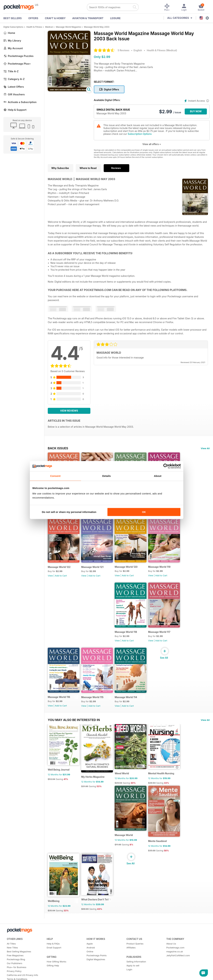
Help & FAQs (53, 959)
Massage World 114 (129, 706)
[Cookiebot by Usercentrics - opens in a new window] (166, 466)
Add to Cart (61, 580)
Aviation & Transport (88, 18)
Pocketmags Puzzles (18, 56)
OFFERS (33, 18)
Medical (49, 27)
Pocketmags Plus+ (17, 64)
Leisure (115, 18)
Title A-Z (11, 71)
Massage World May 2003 (97, 27)
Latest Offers (14, 87)
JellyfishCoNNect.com (178, 971)
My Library (12, 41)
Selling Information (136, 977)
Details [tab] (107, 476)
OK (144, 512)
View (50, 580)
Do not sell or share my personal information (69, 512)
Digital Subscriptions (13, 27)
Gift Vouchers (14, 94)
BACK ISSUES (58, 448)
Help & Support (15, 110)
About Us (171, 959)
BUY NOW (196, 111)
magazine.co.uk (175, 967)
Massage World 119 (164, 571)
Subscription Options (140, 134)
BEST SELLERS (13, 18)
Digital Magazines (96, 975)
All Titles (11, 959)
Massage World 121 (94, 571)
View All (205, 448)
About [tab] (158, 476)
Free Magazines (15, 971)
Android (91, 963)
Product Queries (135, 959)
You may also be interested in (74, 728)
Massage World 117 (164, 638)
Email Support (54, 963)
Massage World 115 (94, 706)
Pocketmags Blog (16, 975)
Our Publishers (14, 978)
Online (90, 967)
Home (9, 33)
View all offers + (152, 144)
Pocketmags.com (175, 963)
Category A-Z (14, 79)
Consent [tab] (55, 476)
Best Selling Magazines (19, 967)
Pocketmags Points (97, 971)
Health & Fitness (34, 27)
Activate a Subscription (20, 102)
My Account (13, 48)
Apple (90, 959)
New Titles (12, 963)
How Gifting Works (56, 977)
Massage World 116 (59, 706)
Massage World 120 (129, 571)
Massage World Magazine (68, 27)
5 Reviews (123, 50)
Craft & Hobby (55, 18)
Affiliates (131, 963)
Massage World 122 (59, 571)
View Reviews (69, 411)
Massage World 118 (129, 638)
